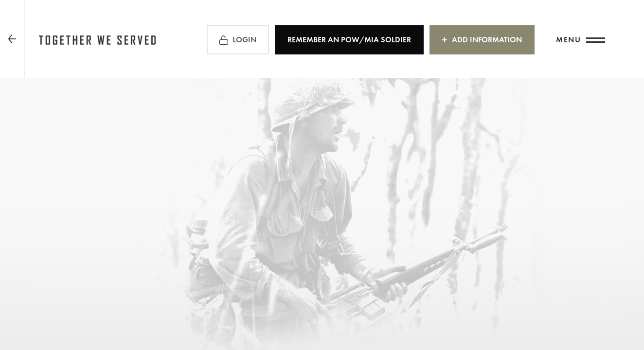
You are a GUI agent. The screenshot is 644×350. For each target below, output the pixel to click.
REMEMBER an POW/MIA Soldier (349, 40)
